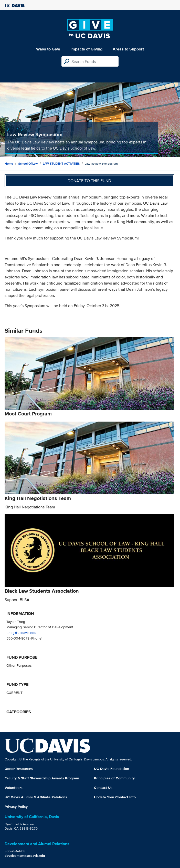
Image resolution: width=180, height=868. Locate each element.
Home (9, 164)
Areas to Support (128, 49)
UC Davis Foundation (112, 769)
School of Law (28, 164)
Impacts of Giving (86, 49)
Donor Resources (19, 769)
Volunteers (14, 788)
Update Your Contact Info (115, 797)
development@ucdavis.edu (25, 856)
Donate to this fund (89, 181)
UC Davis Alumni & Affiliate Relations (36, 797)
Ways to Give (48, 49)
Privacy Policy (16, 807)
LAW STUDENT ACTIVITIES (61, 164)
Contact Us (103, 788)
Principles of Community (114, 778)
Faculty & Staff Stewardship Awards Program (42, 778)
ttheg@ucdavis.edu (21, 632)
